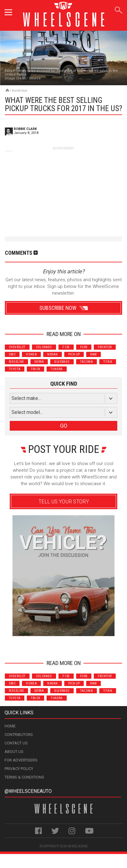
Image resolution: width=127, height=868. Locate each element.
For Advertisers (21, 760)
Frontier (105, 347)
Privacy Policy (19, 769)
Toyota (15, 369)
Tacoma (86, 362)
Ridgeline (16, 362)
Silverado (62, 362)
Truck (35, 369)
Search (119, 9)
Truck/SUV (19, 91)
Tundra (56, 369)
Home (10, 726)
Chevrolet (17, 347)
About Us (14, 752)
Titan (108, 362)
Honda (31, 354)
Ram (93, 354)
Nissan (52, 354)
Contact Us (16, 743)
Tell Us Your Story (64, 501)
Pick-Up (74, 354)
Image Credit (15, 78)
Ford (84, 347)
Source (35, 78)
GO (64, 426)
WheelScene (78, 846)
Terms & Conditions (24, 777)
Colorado (44, 347)
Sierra (39, 362)
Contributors (19, 735)
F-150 (66, 347)
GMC (12, 354)
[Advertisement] (64, 189)
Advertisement (63, 644)
